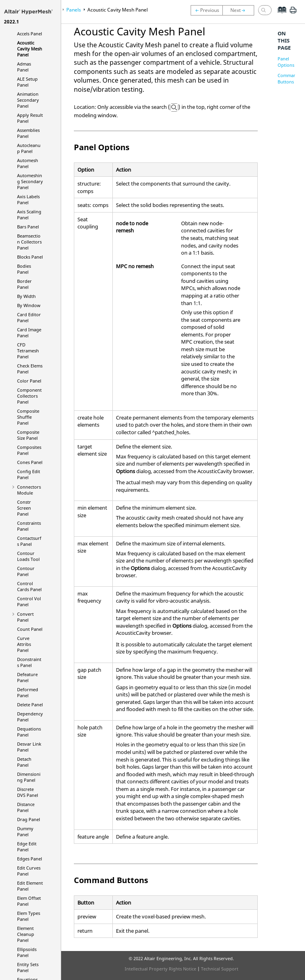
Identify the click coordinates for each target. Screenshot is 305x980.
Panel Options (286, 62)
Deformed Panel (28, 692)
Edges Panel (30, 859)
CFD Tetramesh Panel (28, 351)
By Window (29, 305)
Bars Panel (28, 227)
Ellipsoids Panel (27, 952)
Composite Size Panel (28, 435)
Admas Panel (24, 67)
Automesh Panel (28, 163)
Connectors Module (29, 490)
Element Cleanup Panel (26, 934)
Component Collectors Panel (29, 396)
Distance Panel (26, 807)
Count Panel (30, 629)
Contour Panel (26, 571)
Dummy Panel (25, 831)
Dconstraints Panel (29, 662)
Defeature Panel (27, 677)
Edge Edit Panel (27, 847)
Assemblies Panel (28, 133)
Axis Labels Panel (28, 199)
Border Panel (24, 284)
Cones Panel (30, 462)
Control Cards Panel (29, 586)
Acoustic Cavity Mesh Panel (30, 49)
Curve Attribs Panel (24, 644)
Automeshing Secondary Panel (30, 181)
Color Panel (29, 381)
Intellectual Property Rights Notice (160, 969)
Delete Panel (30, 705)
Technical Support (220, 969)
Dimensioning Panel (29, 777)
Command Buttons (288, 78)
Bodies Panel (24, 269)
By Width (26, 296)
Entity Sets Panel (28, 967)
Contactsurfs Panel (29, 541)
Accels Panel (30, 34)
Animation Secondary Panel (28, 100)
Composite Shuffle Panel (28, 417)
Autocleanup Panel (29, 148)
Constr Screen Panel (24, 508)
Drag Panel (29, 819)
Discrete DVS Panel (28, 792)
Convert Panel (25, 617)
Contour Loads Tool (28, 556)
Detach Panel (24, 762)
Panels (74, 10)
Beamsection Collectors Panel (29, 242)
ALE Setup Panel (27, 82)
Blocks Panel (30, 257)
